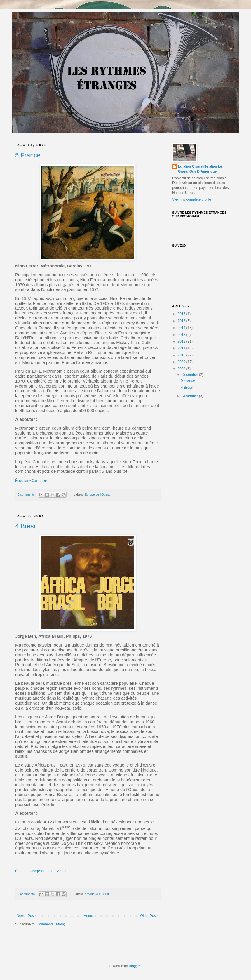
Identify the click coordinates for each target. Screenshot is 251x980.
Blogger (135, 966)
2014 (182, 328)
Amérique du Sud (96, 894)
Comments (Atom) (51, 924)
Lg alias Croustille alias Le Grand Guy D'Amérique (200, 169)
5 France (28, 155)
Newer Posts (27, 916)
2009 (182, 362)
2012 (182, 341)
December (190, 375)
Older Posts (149, 916)
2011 (182, 348)
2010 (182, 355)
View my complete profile (192, 199)
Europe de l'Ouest (97, 494)
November (190, 396)
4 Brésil (26, 526)
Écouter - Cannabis (31, 480)
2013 (182, 335)
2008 (182, 369)
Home (88, 916)
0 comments (26, 494)
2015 (182, 321)
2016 (182, 314)
